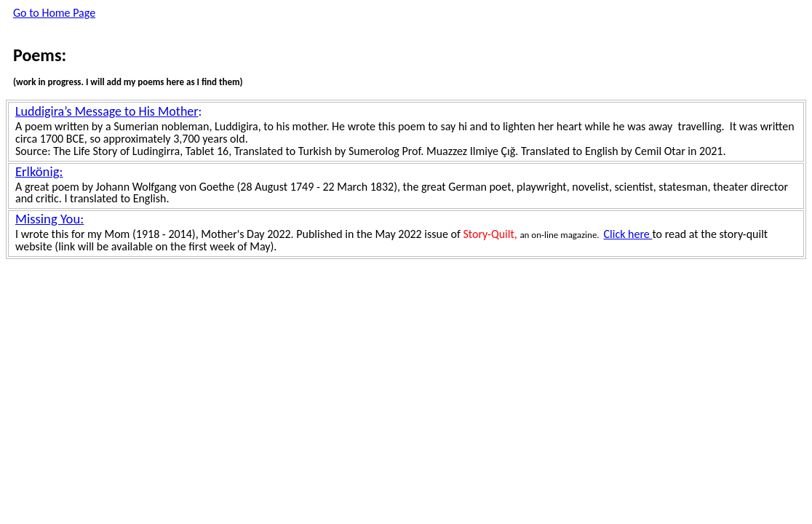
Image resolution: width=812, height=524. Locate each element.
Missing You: (49, 219)
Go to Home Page (54, 13)
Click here (628, 234)
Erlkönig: (39, 171)
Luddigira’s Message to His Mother (107, 111)
